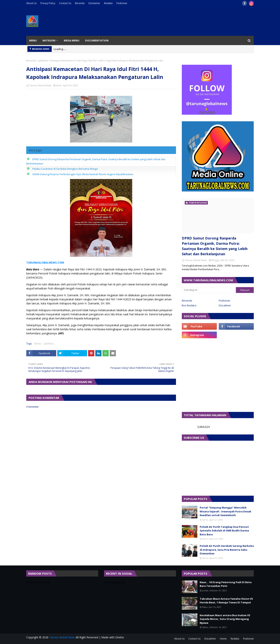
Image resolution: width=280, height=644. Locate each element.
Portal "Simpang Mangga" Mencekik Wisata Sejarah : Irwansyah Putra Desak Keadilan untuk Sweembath (225, 511)
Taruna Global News (40, 85)
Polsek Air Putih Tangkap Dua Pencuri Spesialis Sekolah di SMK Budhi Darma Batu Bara (224, 531)
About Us (31, 3)
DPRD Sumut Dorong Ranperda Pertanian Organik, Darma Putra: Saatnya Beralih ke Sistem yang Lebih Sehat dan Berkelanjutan (215, 246)
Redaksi (108, 3)
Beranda (80, 3)
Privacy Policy (48, 3)
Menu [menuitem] (33, 40)
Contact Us (65, 3)
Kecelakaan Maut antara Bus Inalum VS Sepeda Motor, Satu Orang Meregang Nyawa (225, 619)
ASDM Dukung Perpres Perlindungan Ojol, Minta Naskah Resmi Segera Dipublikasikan (83, 174)
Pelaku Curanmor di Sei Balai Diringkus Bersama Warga (65, 169)
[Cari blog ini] (209, 290)
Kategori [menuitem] (49, 40)
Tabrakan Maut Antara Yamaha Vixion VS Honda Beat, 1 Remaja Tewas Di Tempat (226, 601)
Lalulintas (43, 61)
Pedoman (122, 3)
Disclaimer (94, 3)
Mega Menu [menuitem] (72, 40)
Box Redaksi (189, 305)
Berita (38, 344)
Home (223, 639)
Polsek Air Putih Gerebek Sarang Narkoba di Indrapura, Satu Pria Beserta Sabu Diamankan (227, 550)
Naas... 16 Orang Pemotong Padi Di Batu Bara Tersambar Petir (226, 584)
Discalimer (225, 305)
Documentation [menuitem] (97, 40)
